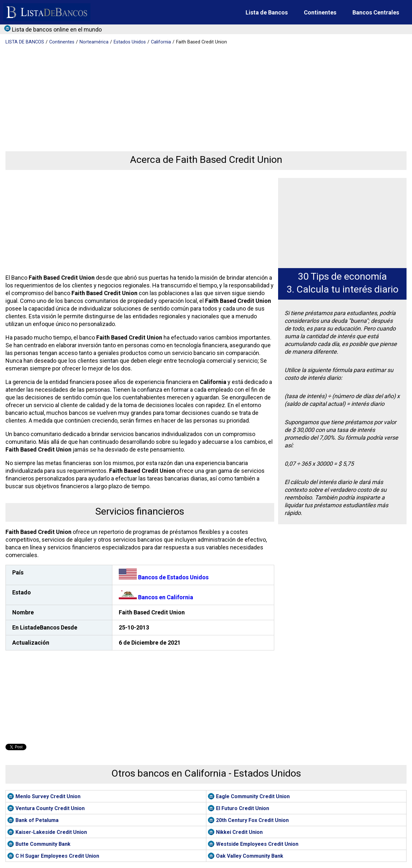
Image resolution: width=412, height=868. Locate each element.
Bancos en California (156, 597)
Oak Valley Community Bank (250, 856)
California (161, 42)
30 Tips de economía (342, 276)
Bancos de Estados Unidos (164, 577)
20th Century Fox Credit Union (252, 820)
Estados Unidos (130, 42)
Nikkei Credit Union (239, 832)
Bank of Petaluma (37, 820)
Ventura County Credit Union (50, 808)
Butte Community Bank (43, 844)
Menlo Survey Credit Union (48, 796)
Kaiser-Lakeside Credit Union (51, 832)
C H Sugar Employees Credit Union (57, 856)
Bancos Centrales (376, 12)
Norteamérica (94, 42)
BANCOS (25, 42)
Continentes (320, 12)
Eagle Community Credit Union (253, 796)
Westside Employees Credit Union (257, 844)
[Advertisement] (199, 93)
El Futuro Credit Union (243, 808)
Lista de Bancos (267, 12)
